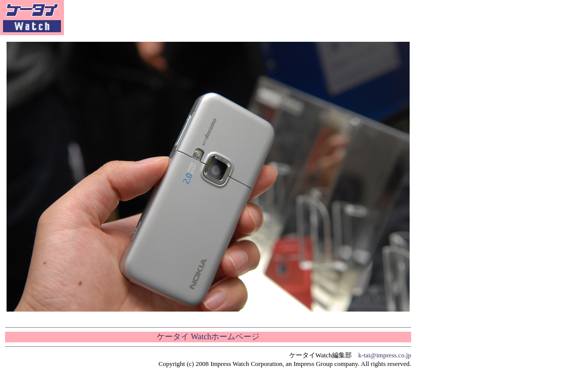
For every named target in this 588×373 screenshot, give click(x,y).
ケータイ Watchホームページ (208, 337)
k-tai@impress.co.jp (385, 355)
